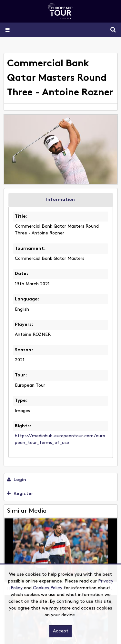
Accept (61, 631)
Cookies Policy (48, 588)
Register (20, 494)
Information (60, 200)
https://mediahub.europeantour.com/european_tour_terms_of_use (60, 440)
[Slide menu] (7, 30)
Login (17, 480)
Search (111, 30)
